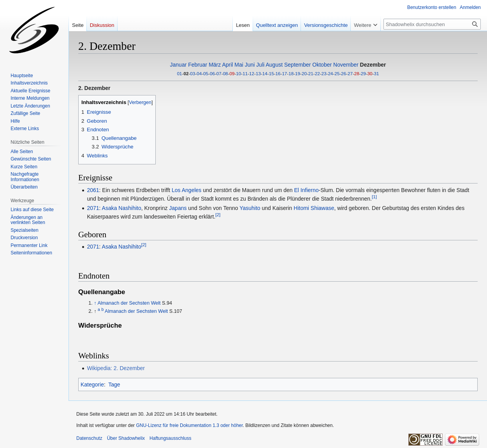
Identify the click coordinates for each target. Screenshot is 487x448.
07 (219, 73)
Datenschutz (89, 438)
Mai (239, 65)
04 (199, 73)
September (297, 65)
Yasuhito (250, 208)
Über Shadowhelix (126, 438)
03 (193, 73)
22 (317, 73)
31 (376, 73)
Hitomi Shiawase (314, 208)
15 (272, 73)
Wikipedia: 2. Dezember (116, 368)
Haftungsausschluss (170, 438)
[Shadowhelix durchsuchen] (432, 24)
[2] (218, 215)
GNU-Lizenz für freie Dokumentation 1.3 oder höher (189, 425)
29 (363, 73)
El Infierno (306, 190)
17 (284, 73)
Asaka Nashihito (122, 208)
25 (337, 73)
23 (324, 73)
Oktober (322, 65)
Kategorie (92, 385)
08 (226, 73)
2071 (93, 208)
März (215, 65)
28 (357, 73)
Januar (178, 65)
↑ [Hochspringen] (95, 303)
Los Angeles (186, 190)
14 (265, 73)
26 (344, 73)
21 (311, 73)
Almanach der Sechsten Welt (129, 303)
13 (258, 73)
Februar (198, 65)
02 (186, 73)
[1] (374, 197)
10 (238, 73)
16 (278, 73)
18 (291, 73)
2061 (93, 190)
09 (232, 73)
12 (252, 73)
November (346, 65)
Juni (250, 65)
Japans (178, 208)
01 (180, 73)
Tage (114, 385)
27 (350, 73)
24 (330, 73)
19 (298, 73)
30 (370, 73)
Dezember (373, 65)
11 (245, 73)
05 (206, 73)
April (227, 65)
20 (304, 73)
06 (212, 73)
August (274, 65)
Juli (260, 65)
